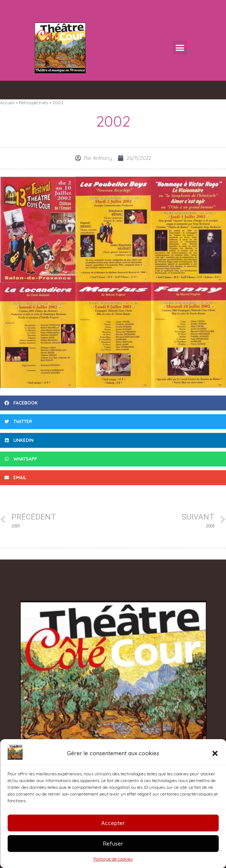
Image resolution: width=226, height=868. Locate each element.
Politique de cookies (113, 859)
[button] (215, 753)
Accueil (7, 103)
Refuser (113, 844)
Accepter (113, 823)
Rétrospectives (33, 103)
